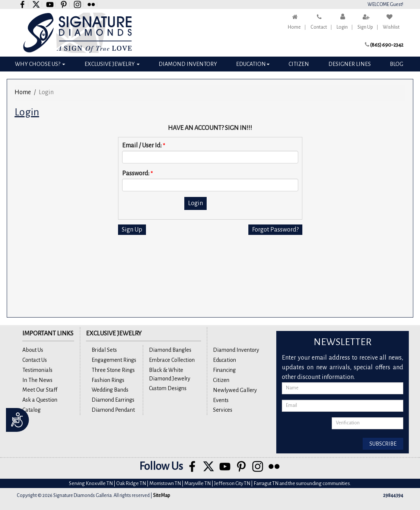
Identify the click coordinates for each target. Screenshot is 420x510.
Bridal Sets (104, 350)
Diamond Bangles (170, 350)
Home (294, 27)
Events (221, 400)
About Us (33, 350)
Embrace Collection (172, 360)
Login (342, 27)
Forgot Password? (275, 230)
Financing (224, 370)
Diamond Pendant (113, 410)
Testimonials (37, 370)
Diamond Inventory (188, 64)
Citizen (299, 64)
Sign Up (365, 27)
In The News (37, 380)
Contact (319, 27)
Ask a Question (40, 400)
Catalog (31, 410)
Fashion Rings (108, 380)
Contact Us (35, 360)
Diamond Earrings (113, 400)
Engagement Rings (114, 360)
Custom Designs (168, 388)
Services (223, 410)
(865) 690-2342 (387, 45)
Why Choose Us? (40, 64)
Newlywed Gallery (235, 390)
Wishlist (391, 27)
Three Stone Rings (113, 370)
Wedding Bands (110, 390)
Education (253, 64)
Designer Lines (350, 64)
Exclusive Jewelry (112, 64)
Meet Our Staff (40, 390)
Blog (397, 64)
